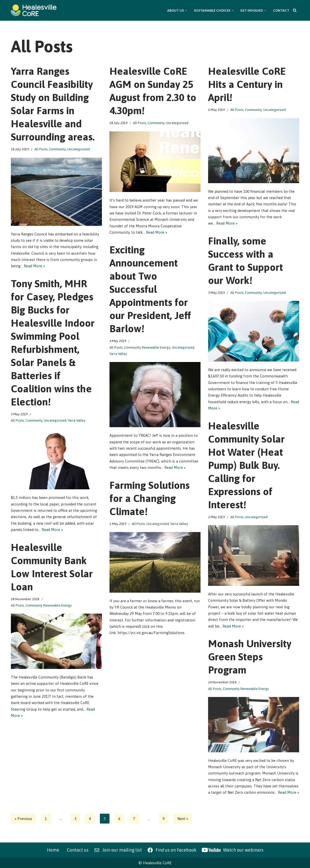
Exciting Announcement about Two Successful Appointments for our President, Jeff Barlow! (150, 289)
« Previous (23, 819)
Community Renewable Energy (147, 347)
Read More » (34, 266)
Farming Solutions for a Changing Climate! (150, 498)
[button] (186, 10)
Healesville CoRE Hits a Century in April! (247, 84)
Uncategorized (79, 149)
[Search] (295, 10)
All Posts (41, 149)
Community (57, 149)
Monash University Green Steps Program (250, 657)
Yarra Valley (118, 354)
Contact (281, 10)
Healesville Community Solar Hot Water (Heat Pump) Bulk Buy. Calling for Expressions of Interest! (246, 465)
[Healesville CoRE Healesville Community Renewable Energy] (34, 10)
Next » (183, 819)
